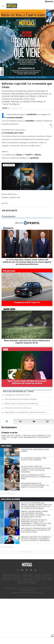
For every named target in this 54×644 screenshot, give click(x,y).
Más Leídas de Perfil (11, 499)
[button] (50, 125)
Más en (27, 223)
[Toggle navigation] (3, 6)
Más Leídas (6, 446)
